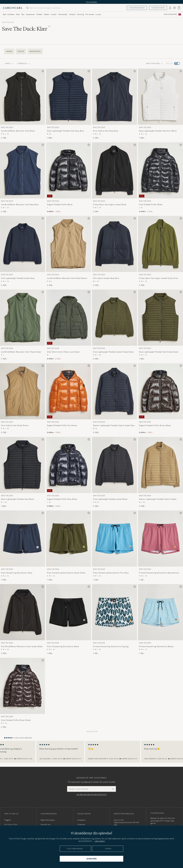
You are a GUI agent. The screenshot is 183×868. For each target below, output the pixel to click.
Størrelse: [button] (24, 63)
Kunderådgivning (137, 8)
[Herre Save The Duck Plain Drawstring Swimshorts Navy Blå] (22, 538)
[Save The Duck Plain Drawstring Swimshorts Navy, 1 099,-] (22, 546)
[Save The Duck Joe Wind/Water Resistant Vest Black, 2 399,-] (22, 104)
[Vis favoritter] (174, 8)
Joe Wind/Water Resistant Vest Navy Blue (20, 205)
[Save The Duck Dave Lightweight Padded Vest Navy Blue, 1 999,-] (68, 104)
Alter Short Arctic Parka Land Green (63, 352)
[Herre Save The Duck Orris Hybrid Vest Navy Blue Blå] (115, 97)
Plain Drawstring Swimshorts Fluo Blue (111, 573)
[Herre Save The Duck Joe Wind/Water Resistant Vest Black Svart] (22, 97)
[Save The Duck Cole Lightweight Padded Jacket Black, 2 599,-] (115, 472)
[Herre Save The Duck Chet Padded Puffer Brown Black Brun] (22, 686)
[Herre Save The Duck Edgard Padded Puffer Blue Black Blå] (68, 465)
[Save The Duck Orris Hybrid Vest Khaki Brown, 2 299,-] (22, 398)
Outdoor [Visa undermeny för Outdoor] (72, 14)
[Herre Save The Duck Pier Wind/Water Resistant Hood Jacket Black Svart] (22, 612)
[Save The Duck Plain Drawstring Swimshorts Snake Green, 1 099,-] (68, 546)
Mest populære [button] (154, 63)
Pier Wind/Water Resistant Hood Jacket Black (22, 646)
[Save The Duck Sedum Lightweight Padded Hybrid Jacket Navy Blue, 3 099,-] (115, 398)
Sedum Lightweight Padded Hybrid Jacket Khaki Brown (158, 499)
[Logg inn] (170, 8)
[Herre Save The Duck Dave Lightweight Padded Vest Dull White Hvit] (161, 97)
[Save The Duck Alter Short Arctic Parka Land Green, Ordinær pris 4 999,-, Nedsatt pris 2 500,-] (68, 325)
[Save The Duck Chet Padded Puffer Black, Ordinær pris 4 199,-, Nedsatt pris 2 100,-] (161, 178)
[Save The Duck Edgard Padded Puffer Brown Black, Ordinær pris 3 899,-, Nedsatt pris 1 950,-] (161, 398)
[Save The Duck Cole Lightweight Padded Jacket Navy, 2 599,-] (22, 251)
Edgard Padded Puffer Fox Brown (62, 425)
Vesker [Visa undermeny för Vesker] (47, 14)
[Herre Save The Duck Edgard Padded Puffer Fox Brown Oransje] (68, 391)
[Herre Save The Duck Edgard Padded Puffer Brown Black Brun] (161, 391)
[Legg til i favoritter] (42, 72)
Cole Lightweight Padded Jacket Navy (18, 278)
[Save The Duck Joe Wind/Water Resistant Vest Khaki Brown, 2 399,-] (68, 251)
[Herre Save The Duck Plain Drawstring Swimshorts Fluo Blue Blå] (115, 538)
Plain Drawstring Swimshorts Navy (17, 573)
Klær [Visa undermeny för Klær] (18, 14)
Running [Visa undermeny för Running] (81, 14)
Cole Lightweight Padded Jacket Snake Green (113, 352)
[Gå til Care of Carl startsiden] (13, 8)
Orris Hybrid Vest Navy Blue (106, 131)
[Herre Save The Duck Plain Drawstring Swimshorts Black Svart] (68, 612)
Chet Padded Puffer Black (151, 205)
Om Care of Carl (11, 824)
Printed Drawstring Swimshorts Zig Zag (111, 646)
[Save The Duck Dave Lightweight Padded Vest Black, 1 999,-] (22, 472)
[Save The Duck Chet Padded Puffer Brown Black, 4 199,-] (22, 693)
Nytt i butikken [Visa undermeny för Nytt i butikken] (9, 14)
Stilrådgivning (158, 8)
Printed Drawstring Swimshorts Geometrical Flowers (159, 573)
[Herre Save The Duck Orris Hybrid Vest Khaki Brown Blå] (22, 391)
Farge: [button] (9, 63)
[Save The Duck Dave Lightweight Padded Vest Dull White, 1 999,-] (161, 104)
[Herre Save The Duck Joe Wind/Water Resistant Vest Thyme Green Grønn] (22, 318)
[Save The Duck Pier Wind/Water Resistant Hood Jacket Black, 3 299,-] (22, 619)
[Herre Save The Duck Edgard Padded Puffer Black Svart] (68, 170)
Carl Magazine (170, 14)
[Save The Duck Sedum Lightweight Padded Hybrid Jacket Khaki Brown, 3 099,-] (161, 472)
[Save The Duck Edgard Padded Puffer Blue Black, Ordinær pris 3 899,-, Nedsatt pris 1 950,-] (68, 472)
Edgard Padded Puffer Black (60, 205)
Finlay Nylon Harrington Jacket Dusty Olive (158, 278)
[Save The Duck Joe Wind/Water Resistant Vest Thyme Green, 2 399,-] (22, 325)
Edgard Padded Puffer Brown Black (155, 425)
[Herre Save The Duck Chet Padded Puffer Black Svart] (161, 170)
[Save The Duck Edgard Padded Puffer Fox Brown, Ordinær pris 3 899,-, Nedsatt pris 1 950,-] (68, 398)
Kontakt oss (45, 824)
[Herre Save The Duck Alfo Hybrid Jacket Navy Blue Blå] (115, 244)
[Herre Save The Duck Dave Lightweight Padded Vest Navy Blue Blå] (68, 97)
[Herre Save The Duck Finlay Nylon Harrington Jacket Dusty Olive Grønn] (161, 244)
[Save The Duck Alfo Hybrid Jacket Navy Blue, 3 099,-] (115, 251)
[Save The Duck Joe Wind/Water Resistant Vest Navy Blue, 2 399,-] (22, 178)
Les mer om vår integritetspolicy (91, 795)
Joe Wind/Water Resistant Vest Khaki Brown (67, 278)
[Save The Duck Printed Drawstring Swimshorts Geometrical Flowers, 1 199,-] (161, 546)
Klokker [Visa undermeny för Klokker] (39, 14)
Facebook (81, 824)
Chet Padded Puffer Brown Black (16, 720)
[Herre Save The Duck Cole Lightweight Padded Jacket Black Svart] (115, 465)
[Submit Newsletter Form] (113, 789)
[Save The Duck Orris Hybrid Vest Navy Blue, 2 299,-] (115, 104)
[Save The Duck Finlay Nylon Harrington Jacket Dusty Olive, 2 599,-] (161, 251)
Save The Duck (8, 22)
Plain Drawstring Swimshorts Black (63, 646)
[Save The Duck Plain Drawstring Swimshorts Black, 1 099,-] (68, 619)
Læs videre (100, 841)
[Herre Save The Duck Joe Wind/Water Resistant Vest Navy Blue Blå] (22, 170)
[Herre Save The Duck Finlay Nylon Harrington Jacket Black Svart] (115, 170)
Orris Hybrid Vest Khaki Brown (15, 425)
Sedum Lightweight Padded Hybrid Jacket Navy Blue (114, 426)
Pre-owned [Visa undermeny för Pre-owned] (90, 14)
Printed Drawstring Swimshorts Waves (156, 646)
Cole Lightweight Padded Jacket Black (110, 499)
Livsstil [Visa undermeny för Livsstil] (54, 14)
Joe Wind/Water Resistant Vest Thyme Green (21, 352)
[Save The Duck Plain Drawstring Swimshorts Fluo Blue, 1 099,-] (115, 546)
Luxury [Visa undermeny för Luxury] (98, 14)
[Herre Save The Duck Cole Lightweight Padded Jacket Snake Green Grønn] (115, 318)
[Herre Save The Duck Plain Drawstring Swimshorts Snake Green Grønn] (68, 538)
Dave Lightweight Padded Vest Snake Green (159, 352)
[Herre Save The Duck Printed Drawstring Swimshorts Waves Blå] (161, 612)
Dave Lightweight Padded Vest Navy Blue (65, 131)
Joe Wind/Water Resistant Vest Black (18, 131)
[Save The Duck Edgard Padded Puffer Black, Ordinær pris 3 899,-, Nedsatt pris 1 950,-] (68, 178)
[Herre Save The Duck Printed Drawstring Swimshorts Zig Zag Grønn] (115, 612)
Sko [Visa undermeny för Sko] (23, 14)
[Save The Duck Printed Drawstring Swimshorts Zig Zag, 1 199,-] (115, 619)
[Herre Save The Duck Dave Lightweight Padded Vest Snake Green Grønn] (161, 318)
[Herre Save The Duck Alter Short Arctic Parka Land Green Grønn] (68, 318)
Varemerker (63, 14)
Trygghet (7, 820)
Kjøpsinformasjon (48, 820)
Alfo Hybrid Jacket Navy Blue (106, 278)
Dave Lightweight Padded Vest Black (18, 499)
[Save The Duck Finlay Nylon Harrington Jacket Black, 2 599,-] (115, 178)
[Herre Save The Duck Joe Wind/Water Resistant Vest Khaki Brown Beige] (68, 244)
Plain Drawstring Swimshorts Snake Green (66, 573)
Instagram (81, 820)
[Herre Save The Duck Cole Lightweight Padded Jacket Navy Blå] (22, 244)
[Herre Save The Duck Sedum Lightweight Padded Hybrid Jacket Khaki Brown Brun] (161, 465)
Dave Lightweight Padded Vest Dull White (158, 131)
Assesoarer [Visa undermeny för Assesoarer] (30, 14)
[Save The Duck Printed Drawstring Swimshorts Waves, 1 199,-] (161, 619)
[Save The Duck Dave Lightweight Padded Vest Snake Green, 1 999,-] (161, 325)
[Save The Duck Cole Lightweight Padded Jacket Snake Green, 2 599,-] (115, 325)
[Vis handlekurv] (179, 8)
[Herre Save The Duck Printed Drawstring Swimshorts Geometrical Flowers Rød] (161, 538)
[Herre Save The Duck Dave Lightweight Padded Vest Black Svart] (22, 465)
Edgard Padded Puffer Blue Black (62, 499)
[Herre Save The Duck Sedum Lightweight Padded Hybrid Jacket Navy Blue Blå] (115, 391)
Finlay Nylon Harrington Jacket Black (110, 205)
